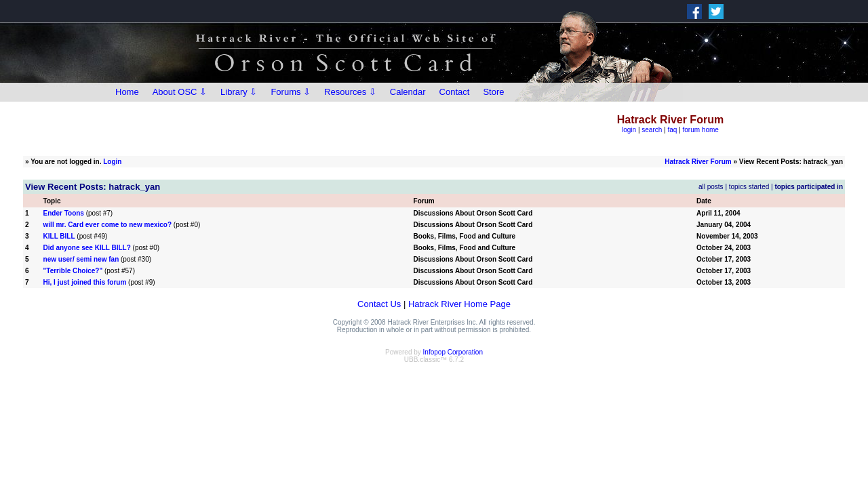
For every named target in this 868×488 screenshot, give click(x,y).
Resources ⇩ (350, 92)
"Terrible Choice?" (73, 271)
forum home (701, 130)
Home (127, 92)
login (629, 130)
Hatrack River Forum (698, 162)
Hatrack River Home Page (459, 304)
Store (493, 92)
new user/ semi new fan (81, 259)
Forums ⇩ (291, 92)
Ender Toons (64, 213)
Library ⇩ (239, 92)
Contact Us (379, 304)
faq (672, 130)
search (652, 130)
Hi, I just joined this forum (85, 282)
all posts (711, 187)
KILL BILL (59, 236)
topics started (749, 187)
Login (112, 162)
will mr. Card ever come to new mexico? (108, 225)
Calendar (408, 92)
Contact (455, 92)
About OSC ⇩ (180, 92)
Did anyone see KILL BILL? (87, 248)
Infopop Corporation (453, 352)
